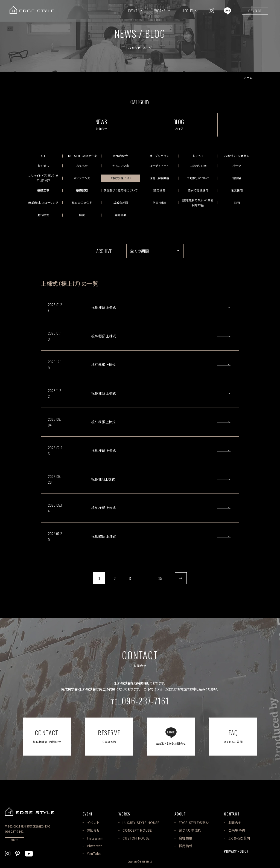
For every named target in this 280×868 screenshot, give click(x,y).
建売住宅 (159, 190)
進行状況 (43, 215)
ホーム (248, 78)
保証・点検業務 (159, 178)
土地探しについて (198, 178)
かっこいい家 (121, 166)
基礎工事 (43, 190)
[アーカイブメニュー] (155, 251)
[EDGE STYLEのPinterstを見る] (17, 853)
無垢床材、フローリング (43, 203)
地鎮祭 (237, 178)
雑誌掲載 (121, 215)
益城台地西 (121, 203)
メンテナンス (82, 178)
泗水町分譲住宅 (198, 190)
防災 (82, 215)
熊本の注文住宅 (82, 203)
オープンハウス (159, 156)
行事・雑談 (159, 203)
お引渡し (43, 166)
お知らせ (82, 166)
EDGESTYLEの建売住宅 (82, 156)
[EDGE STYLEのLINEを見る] (227, 10)
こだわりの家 (198, 166)
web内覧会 (121, 156)
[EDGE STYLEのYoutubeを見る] (29, 853)
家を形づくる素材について (121, 190)
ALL (43, 156)
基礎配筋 (82, 190)
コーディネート (159, 166)
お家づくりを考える (237, 156)
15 (160, 578)
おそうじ (198, 156)
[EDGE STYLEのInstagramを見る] (211, 10)
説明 (237, 203)
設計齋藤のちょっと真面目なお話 (198, 203)
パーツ (237, 166)
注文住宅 (237, 190)
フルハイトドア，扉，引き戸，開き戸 (43, 178)
